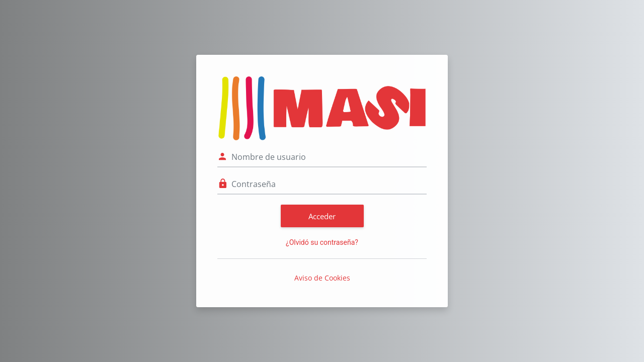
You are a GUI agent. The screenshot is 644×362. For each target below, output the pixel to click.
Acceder (322, 216)
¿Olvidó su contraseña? (322, 242)
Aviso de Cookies (322, 278)
